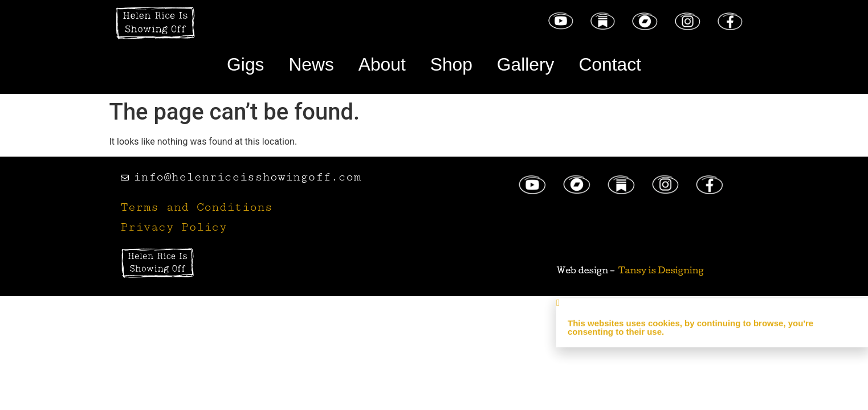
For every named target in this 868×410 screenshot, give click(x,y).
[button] (712, 306)
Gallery (526, 64)
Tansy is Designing (661, 270)
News (311, 64)
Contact (611, 64)
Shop (452, 64)
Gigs (244, 64)
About (382, 64)
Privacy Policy (174, 227)
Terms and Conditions (197, 208)
